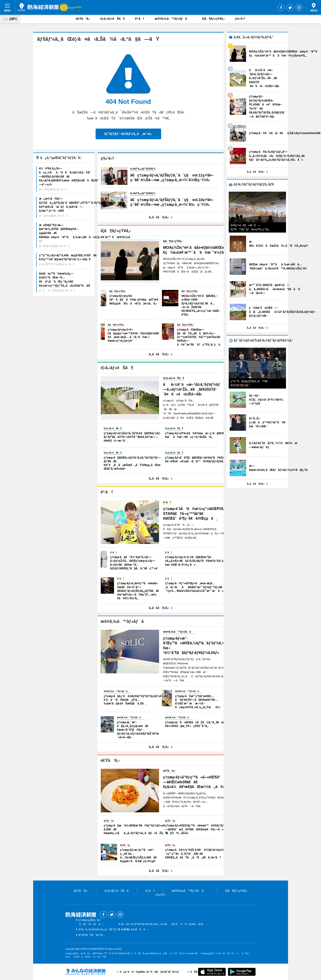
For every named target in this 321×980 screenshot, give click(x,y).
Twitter (290, 8)
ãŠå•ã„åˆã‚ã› (135, 929)
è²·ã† (140, 19)
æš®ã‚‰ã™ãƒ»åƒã (173, 19)
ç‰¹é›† (240, 19)
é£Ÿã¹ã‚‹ (83, 19)
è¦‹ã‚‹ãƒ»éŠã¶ (112, 19)
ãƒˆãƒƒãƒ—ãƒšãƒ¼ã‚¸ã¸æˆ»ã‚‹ (128, 134)
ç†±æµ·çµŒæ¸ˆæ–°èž (38, 7)
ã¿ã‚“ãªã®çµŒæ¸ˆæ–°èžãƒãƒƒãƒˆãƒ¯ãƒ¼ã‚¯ (85, 972)
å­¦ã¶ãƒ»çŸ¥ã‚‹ (213, 19)
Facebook (281, 8)
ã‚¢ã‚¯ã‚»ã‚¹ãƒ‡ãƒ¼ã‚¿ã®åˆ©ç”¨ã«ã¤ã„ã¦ (108, 929)
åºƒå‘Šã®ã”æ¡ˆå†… (92, 935)
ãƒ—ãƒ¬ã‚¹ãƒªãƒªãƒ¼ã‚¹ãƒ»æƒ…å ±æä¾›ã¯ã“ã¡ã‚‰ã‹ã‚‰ (162, 924)
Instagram (299, 8)
